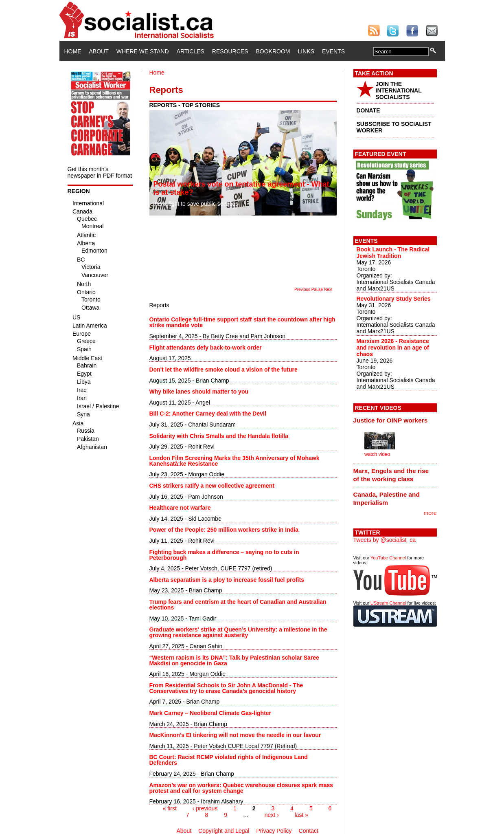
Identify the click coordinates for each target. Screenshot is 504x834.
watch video (377, 454)
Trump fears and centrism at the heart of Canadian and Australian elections (238, 605)
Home (73, 51)
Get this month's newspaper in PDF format (100, 172)
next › (272, 815)
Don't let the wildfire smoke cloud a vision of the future (224, 370)
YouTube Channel (388, 558)
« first (170, 808)
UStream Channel (388, 603)
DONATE (368, 110)
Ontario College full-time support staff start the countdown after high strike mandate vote (242, 322)
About (99, 51)
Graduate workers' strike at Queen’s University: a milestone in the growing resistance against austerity (238, 632)
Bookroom (273, 51)
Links (306, 51)
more (430, 513)
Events (333, 51)
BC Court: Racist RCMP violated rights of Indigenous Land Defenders (229, 760)
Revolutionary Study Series (394, 299)
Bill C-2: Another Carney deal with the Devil (208, 414)
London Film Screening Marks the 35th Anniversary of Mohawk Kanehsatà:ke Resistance (234, 461)
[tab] (395, 420)
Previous (302, 289)
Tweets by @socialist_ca (385, 540)
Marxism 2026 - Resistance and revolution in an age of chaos (393, 348)
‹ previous (205, 808)
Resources (230, 51)
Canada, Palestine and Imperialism (387, 498)
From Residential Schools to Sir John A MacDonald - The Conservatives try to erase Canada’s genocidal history (226, 688)
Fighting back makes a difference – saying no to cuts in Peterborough (224, 555)
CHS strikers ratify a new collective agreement (212, 486)
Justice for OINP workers (391, 420)
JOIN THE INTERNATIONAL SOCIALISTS (399, 90)
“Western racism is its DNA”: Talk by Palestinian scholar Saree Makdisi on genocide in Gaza (234, 660)
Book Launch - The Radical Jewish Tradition (393, 253)
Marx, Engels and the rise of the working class (391, 475)
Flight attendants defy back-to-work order (206, 348)
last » (301, 815)
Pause (317, 289)
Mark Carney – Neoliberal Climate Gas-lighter (210, 713)
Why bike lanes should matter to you (199, 392)
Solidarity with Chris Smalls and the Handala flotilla (219, 436)
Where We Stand (143, 51)
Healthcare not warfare (180, 508)
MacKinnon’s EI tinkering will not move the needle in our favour (235, 735)
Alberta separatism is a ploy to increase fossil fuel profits (227, 580)
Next (328, 289)
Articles (191, 51)
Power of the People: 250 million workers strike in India (225, 530)
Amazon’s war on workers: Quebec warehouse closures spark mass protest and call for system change (241, 788)
